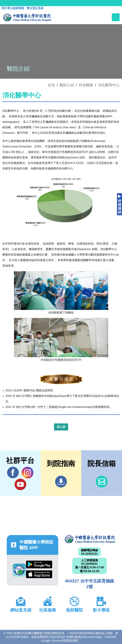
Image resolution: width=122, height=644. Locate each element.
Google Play (39, 564)
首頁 (51, 85)
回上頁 (61, 427)
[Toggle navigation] (116, 17)
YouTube (20, 484)
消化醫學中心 (109, 85)
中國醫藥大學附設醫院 (90, 539)
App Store (39, 574)
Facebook (13, 473)
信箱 (102, 482)
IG (28, 473)
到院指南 (61, 482)
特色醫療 (86, 85)
